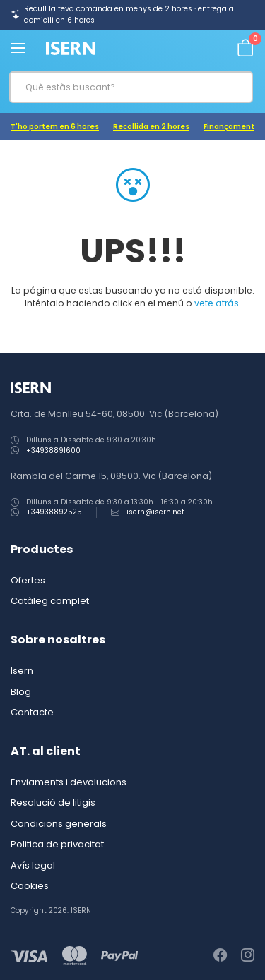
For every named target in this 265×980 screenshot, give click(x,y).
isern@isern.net (155, 512)
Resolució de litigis (53, 803)
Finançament (229, 127)
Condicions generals (59, 824)
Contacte (32, 712)
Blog (21, 692)
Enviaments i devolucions (69, 782)
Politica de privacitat (57, 844)
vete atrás (217, 303)
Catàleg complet (50, 601)
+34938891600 (53, 450)
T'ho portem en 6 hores (55, 127)
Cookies (30, 886)
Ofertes (28, 580)
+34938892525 (54, 512)
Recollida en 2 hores (151, 127)
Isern (22, 671)
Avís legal (33, 865)
